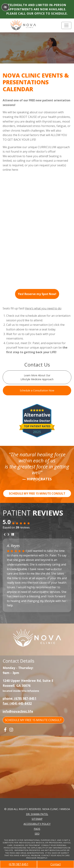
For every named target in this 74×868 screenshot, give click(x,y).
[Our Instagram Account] (11, 730)
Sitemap (37, 819)
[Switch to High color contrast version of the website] (5, 7)
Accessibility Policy (37, 824)
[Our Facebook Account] (5, 730)
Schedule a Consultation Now (37, 390)
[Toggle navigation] (66, 25)
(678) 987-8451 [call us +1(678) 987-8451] (19, 864)
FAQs (37, 829)
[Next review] (8, 535)
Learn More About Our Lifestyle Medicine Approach (37, 377)
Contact (56, 864)
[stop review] (13, 534)
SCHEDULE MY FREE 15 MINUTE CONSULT (37, 493)
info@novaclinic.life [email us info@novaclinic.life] (18, 711)
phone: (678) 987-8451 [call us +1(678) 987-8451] (19, 698)
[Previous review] (5, 535)
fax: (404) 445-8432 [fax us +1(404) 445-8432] (17, 703)
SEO (37, 834)
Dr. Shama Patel (37, 814)
